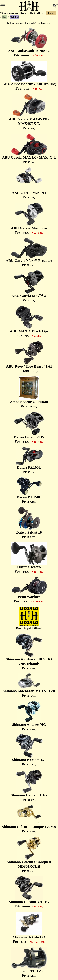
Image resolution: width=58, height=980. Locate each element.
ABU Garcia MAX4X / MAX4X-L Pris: (29, 149)
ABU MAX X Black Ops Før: (29, 322)
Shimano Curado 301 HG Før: (29, 892)
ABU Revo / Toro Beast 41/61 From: (29, 357)
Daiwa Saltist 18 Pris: (29, 523)
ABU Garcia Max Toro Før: (29, 219)
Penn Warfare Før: (29, 590)
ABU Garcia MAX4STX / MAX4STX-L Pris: (29, 112)
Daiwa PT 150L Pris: (29, 490)
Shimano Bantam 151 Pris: (29, 750)
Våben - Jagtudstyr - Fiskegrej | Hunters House (22, 13)
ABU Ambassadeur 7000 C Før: (29, 42)
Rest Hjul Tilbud (29, 618)
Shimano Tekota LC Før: (29, 928)
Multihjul (15, 17)
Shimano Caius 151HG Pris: (29, 786)
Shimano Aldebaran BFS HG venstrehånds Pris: (29, 652)
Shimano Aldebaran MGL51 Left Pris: (29, 685)
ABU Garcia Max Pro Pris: (29, 183)
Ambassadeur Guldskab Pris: (29, 392)
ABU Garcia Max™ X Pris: (29, 286)
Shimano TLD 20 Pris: (29, 962)
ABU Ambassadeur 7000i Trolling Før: (29, 75)
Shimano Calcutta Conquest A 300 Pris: (29, 819)
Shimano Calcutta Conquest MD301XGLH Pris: (29, 855)
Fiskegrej (51, 13)
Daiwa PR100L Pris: (29, 460)
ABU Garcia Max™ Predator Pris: (29, 252)
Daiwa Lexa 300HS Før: (29, 428)
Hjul (4, 17)
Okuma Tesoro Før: (29, 558)
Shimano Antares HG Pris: (29, 716)
